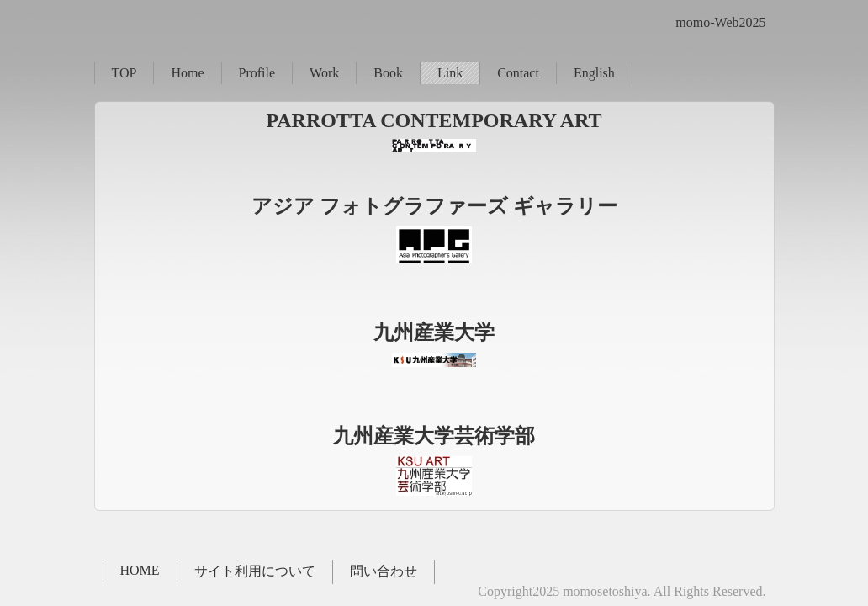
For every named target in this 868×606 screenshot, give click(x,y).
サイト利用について (255, 571)
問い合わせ (384, 571)
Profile (257, 73)
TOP (124, 73)
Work (324, 73)
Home (187, 73)
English (594, 73)
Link (450, 73)
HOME (140, 570)
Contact (518, 73)
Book (388, 73)
